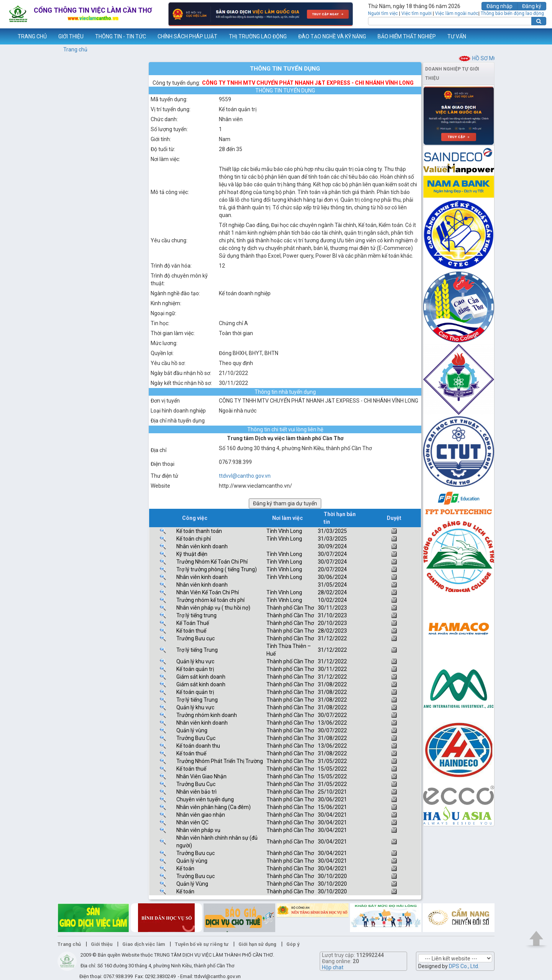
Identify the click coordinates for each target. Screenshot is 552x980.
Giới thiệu (102, 944)
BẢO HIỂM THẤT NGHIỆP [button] (407, 36)
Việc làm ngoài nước (457, 13)
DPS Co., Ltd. (464, 966)
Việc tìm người (416, 13)
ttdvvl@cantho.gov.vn (245, 476)
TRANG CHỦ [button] (32, 36)
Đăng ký (532, 6)
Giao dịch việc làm (144, 944)
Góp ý (293, 944)
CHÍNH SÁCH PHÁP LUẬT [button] (187, 36)
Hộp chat (333, 967)
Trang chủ (75, 49)
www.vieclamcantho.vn (6, 36)
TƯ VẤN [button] (457, 36)
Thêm (536, 36)
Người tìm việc (383, 13)
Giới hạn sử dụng (257, 944)
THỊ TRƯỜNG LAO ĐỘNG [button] (258, 36)
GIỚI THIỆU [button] (71, 36)
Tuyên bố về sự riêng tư (202, 944)
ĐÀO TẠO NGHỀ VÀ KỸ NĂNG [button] (332, 36)
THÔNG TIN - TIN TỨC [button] (121, 36)
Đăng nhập (499, 6)
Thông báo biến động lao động (512, 13)
